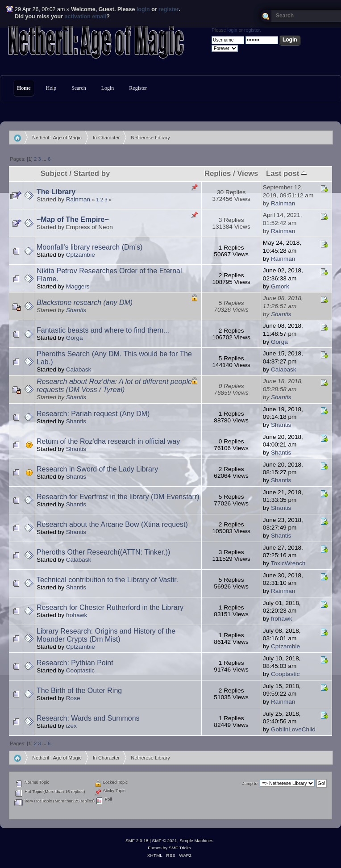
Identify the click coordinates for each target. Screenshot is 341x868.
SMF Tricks (180, 848)
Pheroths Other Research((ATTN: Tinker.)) (103, 552)
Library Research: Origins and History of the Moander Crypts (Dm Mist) (106, 635)
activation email (86, 17)
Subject (54, 173)
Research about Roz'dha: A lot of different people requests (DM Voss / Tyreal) (114, 386)
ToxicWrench (288, 563)
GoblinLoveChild (293, 729)
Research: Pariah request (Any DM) (93, 414)
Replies (218, 173)
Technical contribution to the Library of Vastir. (107, 580)
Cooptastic (80, 670)
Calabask (79, 369)
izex (71, 726)
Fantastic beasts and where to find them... (103, 330)
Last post (286, 173)
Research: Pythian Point (75, 663)
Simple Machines (196, 841)
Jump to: (251, 783)
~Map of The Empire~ (73, 219)
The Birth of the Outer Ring (79, 691)
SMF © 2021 (165, 841)
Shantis (76, 310)
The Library (56, 192)
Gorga (75, 338)
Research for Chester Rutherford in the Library (110, 607)
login (143, 9)
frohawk (77, 615)
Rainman (78, 199)
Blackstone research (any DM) (85, 303)
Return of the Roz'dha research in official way (108, 441)
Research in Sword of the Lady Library (97, 469)
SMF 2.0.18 (137, 841)
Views (247, 173)
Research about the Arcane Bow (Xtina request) (112, 524)
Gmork (280, 286)
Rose (73, 698)
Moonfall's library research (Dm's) (89, 247)
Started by (91, 173)
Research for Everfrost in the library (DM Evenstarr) (118, 497)
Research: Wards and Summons (88, 718)
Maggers (78, 286)
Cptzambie (81, 255)
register (168, 9)
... (45, 159)
